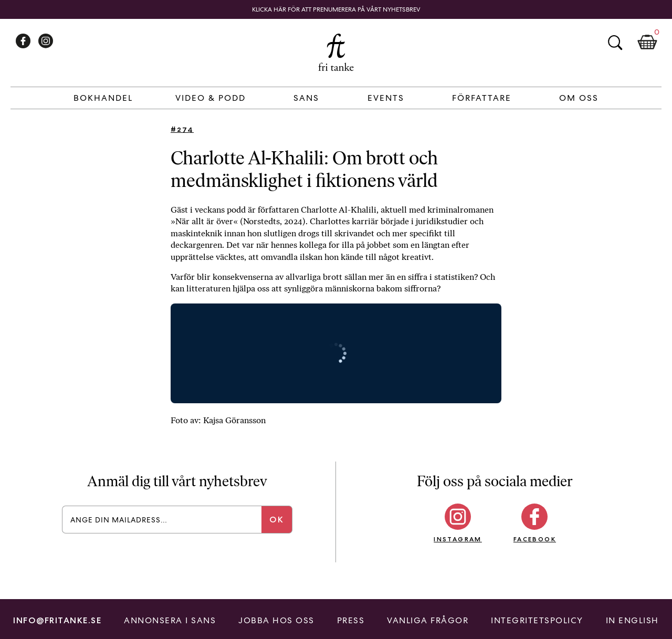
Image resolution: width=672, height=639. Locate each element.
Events (386, 98)
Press (351, 620)
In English (632, 620)
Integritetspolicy (537, 620)
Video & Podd (211, 98)
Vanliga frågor (428, 620)
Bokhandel (103, 98)
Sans (306, 98)
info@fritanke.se (57, 620)
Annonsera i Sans (170, 620)
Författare (482, 98)
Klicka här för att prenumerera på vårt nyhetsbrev (336, 9)
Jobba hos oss (276, 620)
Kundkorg (647, 43)
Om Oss (579, 98)
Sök (615, 43)
